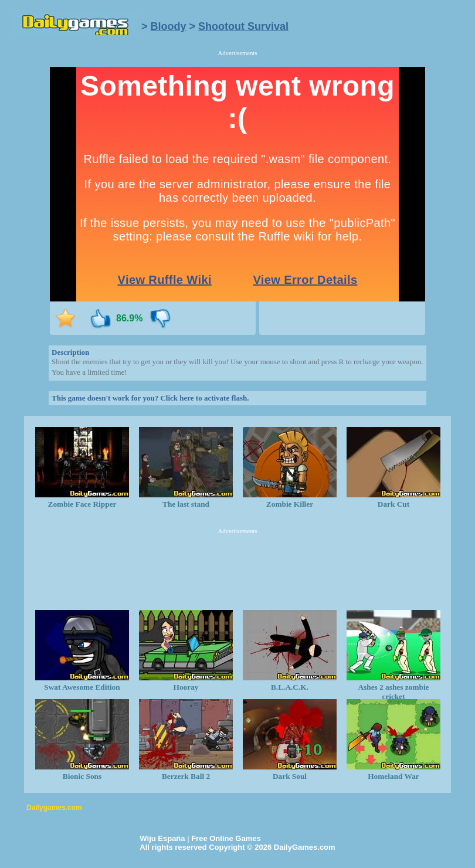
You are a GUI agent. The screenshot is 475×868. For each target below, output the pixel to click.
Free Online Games (226, 838)
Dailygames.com (54, 808)
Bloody (169, 26)
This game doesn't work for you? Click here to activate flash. (150, 398)
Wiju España (162, 838)
